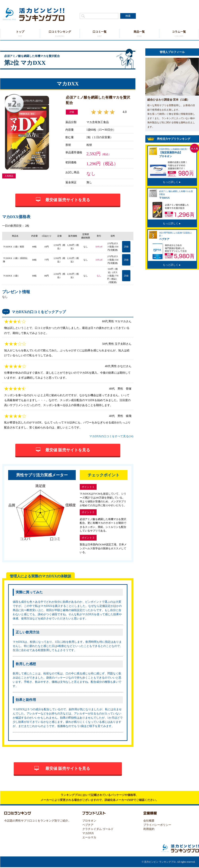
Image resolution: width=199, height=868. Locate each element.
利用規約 (149, 829)
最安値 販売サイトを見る (68, 200)
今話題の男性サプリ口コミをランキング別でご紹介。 (38, 821)
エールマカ (89, 837)
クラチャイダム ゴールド (98, 829)
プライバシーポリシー (157, 825)
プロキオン (89, 821)
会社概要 (149, 821)
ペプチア (88, 825)
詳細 (126, 247)
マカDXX (88, 833)
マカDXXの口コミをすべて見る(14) (111, 436)
